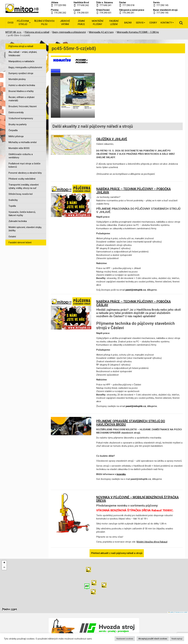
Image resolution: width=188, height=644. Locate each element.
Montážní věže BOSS (19, 148)
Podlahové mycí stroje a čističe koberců (24, 165)
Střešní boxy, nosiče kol (21, 194)
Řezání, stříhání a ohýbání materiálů (21, 99)
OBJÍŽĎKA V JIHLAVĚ (112, 139)
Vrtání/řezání (103, 10)
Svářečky (13, 200)
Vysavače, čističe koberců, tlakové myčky (22, 214)
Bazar (128, 23)
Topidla (12, 206)
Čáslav (123, 2)
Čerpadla (13, 130)
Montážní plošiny (98, 23)
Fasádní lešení (114, 23)
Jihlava (55, 2)
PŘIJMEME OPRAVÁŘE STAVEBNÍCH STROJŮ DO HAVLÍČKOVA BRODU (131, 423)
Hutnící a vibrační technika (22, 85)
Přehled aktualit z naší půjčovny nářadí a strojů (117, 553)
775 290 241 (128, 13)
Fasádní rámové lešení (20, 242)
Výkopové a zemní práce (132, 10)
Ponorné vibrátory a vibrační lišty (25, 173)
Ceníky (153, 23)
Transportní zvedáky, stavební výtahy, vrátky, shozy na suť (24, 186)
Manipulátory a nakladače (21, 61)
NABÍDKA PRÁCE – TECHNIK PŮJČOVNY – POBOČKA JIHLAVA (133, 191)
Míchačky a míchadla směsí (23, 142)
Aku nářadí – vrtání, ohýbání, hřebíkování (23, 54)
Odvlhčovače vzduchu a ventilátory (21, 156)
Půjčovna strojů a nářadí (21, 46)
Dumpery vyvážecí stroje (21, 73)
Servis (156, 2)
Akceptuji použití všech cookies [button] (153, 639)
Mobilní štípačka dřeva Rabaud (152, 542)
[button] (104, 585)
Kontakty (167, 23)
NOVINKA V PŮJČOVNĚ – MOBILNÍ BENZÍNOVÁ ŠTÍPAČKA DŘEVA (137, 499)
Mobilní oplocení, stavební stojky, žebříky (25, 229)
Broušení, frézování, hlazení (23, 106)
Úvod (11, 23)
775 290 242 (60, 13)
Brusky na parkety (18, 124)
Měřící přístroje (16, 136)
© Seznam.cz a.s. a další (181, 612)
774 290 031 (83, 13)
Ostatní (12, 237)
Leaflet (171, 612)
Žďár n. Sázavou (105, 2)
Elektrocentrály (16, 112)
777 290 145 (162, 5)
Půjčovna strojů (24, 23)
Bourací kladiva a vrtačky (21, 91)
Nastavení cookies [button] (125, 639)
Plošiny (55, 10)
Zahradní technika (18, 221)
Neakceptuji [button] (177, 639)
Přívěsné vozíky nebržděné (22, 179)
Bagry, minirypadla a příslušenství (25, 67)
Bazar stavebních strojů (165, 10)
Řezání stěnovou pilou (44, 23)
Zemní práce (81, 23)
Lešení (77, 10)
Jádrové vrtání (65, 23)
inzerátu (121, 474)
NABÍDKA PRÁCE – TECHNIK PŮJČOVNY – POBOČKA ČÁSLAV (133, 303)
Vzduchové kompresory (21, 118)
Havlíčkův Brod (81, 2)
